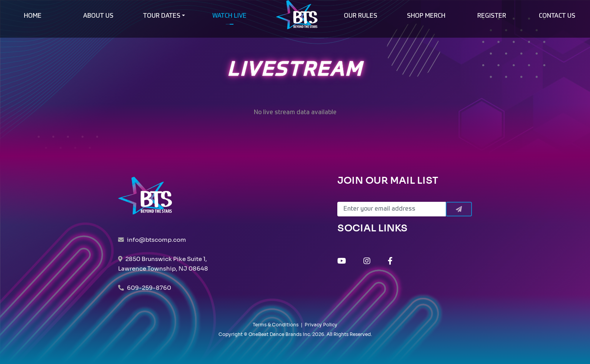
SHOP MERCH (426, 16)
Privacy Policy (321, 325)
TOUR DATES (162, 16)
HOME (33, 16)
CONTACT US (557, 16)
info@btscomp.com (157, 240)
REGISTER (492, 16)
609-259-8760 (149, 288)
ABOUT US (98, 16)
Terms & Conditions (276, 325)
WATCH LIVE (229, 16)
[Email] (392, 209)
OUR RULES (361, 16)
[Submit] (459, 209)
